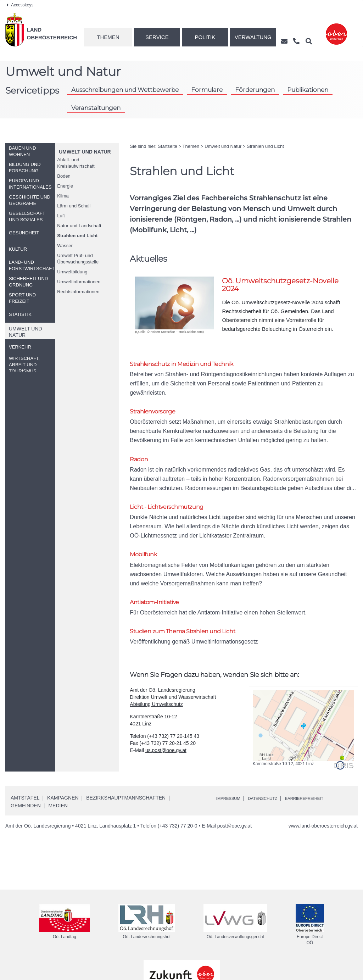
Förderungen (255, 90)
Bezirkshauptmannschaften (126, 763)
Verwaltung (253, 37)
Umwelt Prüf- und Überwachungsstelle (78, 259)
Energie (65, 186)
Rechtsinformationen (78, 292)
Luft (61, 216)
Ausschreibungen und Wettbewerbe (125, 90)
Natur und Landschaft (79, 226)
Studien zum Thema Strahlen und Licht (193, 596)
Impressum (231, 764)
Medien (58, 772)
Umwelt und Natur (85, 152)
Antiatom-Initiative (160, 565)
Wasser (65, 246)
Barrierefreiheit (322, 764)
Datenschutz (272, 764)
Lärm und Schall (74, 206)
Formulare (207, 90)
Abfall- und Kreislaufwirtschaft (76, 163)
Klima (63, 196)
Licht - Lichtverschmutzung (174, 485)
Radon (141, 445)
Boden (64, 176)
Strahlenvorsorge (157, 404)
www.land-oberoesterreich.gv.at (323, 792)
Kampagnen (63, 763)
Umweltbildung (72, 272)
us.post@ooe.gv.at (166, 716)
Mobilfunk (146, 525)
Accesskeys (20, 5)
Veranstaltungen (96, 108)
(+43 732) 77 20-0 (178, 792)
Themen (108, 37)
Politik (205, 37)
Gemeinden (26, 772)
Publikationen (308, 90)
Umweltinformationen (79, 282)
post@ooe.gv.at (234, 792)
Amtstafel (25, 763)
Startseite (167, 146)
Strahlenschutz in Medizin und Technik (192, 364)
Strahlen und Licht (77, 236)
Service (157, 37)
